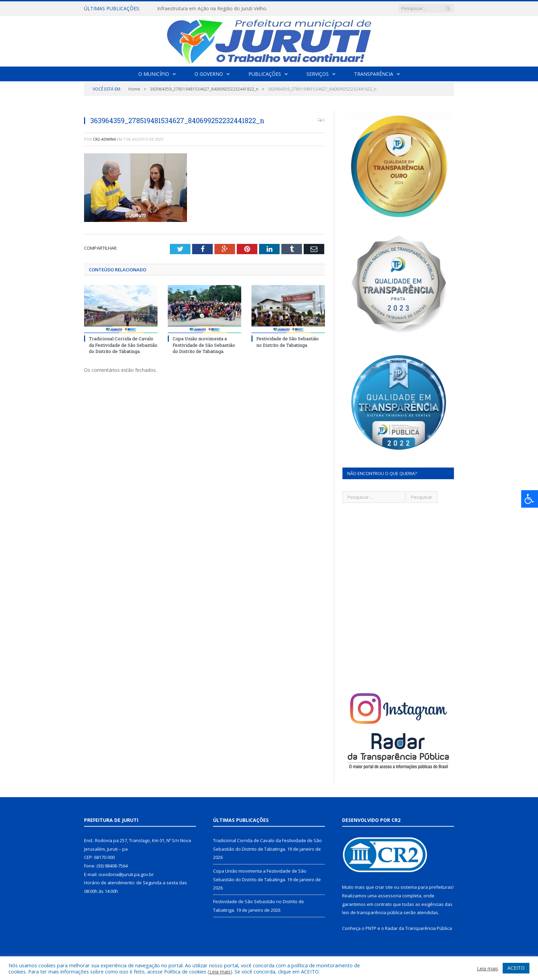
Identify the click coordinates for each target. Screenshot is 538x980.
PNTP (371, 928)
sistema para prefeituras (426, 887)
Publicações (265, 74)
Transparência (374, 74)
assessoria (389, 896)
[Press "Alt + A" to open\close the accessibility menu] (530, 499)
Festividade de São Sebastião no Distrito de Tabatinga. (288, 342)
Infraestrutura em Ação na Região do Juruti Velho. (212, 9)
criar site (384, 887)
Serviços (318, 74)
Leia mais (220, 971)
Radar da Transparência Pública (418, 928)
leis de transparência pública (372, 912)
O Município (154, 74)
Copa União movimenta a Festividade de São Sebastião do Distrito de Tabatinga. (204, 345)
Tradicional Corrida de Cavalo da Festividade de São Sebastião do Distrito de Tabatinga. (123, 345)
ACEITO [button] (516, 968)
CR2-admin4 (104, 139)
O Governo (209, 74)
